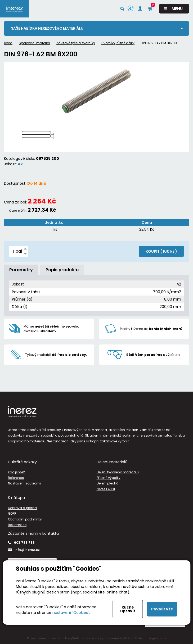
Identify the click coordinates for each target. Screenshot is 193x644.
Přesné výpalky (109, 478)
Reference (16, 478)
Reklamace (17, 525)
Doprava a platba (22, 508)
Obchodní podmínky (25, 519)
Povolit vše (162, 609)
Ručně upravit (128, 609)
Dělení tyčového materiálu (118, 472)
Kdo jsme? (16, 472)
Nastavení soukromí (24, 484)
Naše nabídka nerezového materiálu (48, 28)
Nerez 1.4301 (106, 489)
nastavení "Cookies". (71, 613)
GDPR (12, 514)
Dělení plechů (107, 484)
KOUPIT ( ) (161, 252)
